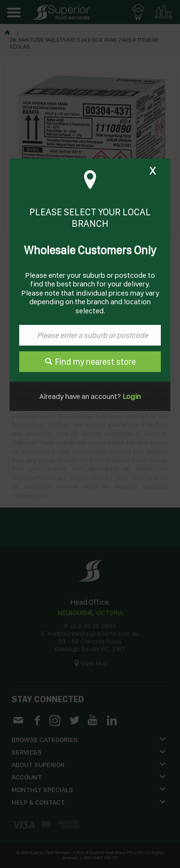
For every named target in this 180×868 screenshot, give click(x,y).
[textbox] (90, 335)
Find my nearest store (96, 362)
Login (131, 396)
